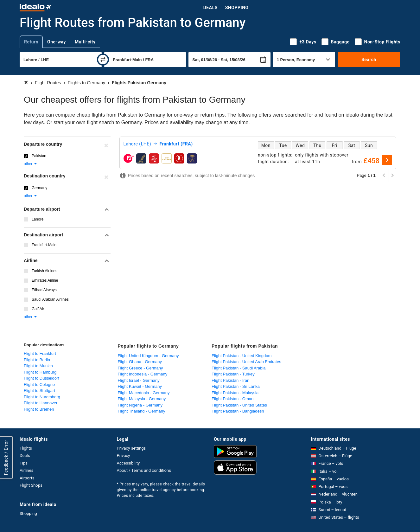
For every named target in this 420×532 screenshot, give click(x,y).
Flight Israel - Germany (139, 380)
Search (369, 60)
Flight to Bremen (39, 409)
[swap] (103, 60)
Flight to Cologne (39, 385)
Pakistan (39, 156)
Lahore (38, 219)
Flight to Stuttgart (39, 391)
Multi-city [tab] (85, 42)
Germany (39, 188)
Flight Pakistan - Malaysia (235, 393)
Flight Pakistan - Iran (230, 380)
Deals (210, 8)
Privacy (124, 455)
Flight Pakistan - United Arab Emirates (246, 362)
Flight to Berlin (37, 360)
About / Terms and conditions (144, 470)
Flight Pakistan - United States (239, 405)
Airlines (26, 470)
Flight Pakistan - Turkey (233, 374)
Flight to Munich (38, 366)
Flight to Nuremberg (42, 397)
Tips (24, 463)
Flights (26, 448)
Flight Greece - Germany (140, 368)
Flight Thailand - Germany (142, 411)
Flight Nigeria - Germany (140, 405)
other (31, 164)
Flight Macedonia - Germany (144, 393)
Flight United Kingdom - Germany (148, 356)
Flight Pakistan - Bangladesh (238, 411)
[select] (387, 160)
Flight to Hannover (41, 403)
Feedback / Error (6, 458)
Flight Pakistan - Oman (232, 399)
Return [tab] (31, 42)
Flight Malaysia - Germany (142, 399)
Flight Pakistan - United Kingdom (242, 356)
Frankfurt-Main (44, 245)
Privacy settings (131, 448)
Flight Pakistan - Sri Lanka (236, 386)
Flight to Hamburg (40, 372)
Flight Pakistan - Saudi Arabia (239, 368)
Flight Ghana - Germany (140, 362)
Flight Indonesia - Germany (143, 374)
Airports (27, 478)
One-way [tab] (57, 42)
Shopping (237, 8)
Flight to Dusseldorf (41, 378)
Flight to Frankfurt (40, 353)
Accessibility (128, 463)
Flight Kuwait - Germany (140, 386)
